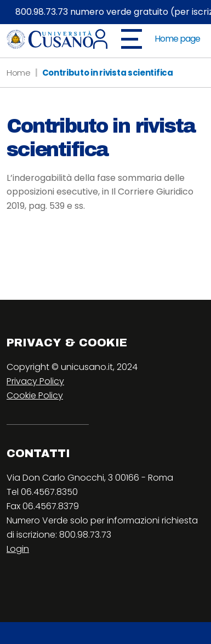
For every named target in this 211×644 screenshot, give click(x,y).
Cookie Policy (35, 395)
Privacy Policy (35, 381)
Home (19, 73)
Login (18, 549)
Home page (177, 39)
